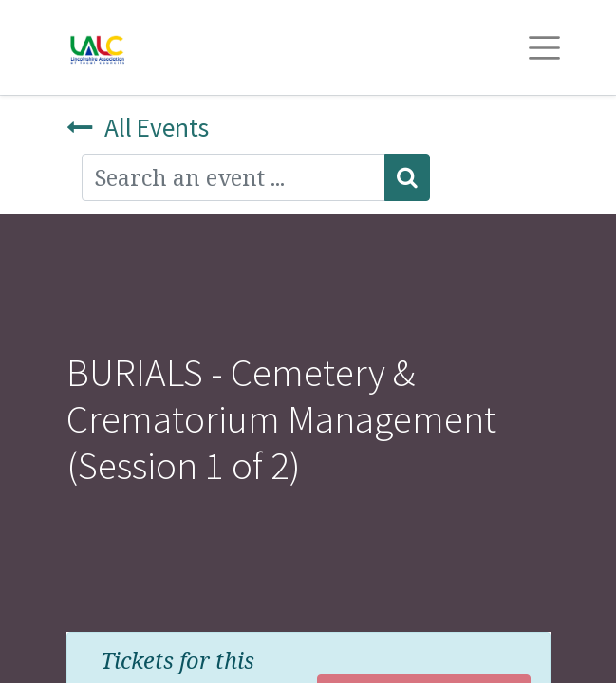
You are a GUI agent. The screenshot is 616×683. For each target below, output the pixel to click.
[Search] (407, 177)
